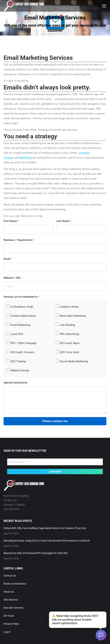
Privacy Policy (11, 624)
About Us (9, 592)
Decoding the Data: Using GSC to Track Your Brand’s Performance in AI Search (47, 541)
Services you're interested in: (22, 297)
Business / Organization (19, 240)
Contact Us (10, 576)
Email (8, 259)
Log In (7, 632)
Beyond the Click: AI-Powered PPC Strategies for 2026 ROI (36, 553)
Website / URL (13, 278)
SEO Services (11, 600)
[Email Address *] (55, 462)
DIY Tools (9, 616)
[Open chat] (101, 635)
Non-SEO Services (13, 608)
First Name (11, 221)
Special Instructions (16, 383)
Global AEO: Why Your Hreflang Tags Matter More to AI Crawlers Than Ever (45, 528)
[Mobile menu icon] (104, 6)
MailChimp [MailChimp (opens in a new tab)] (25, 158)
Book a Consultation (15, 584)
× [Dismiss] (104, 615)
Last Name (64, 221)
